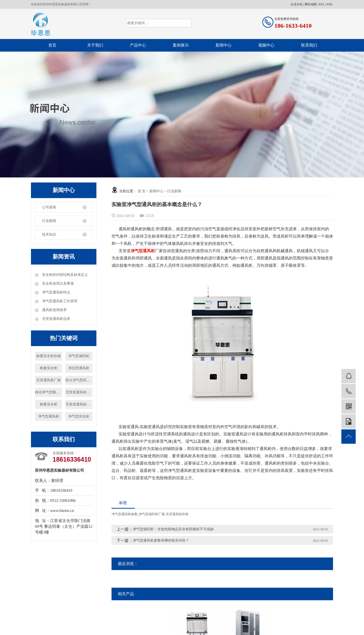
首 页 (142, 191)
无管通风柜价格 (177, 514)
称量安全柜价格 (49, 356)
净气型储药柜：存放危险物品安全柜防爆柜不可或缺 (173, 529)
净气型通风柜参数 (125, 514)
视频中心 (266, 45)
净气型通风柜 (49, 416)
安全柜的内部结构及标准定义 (64, 275)
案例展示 (181, 45)
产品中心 (138, 45)
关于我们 (95, 45)
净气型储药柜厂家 (152, 514)
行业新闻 (49, 221)
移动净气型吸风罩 (48, 392)
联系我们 (309, 45)
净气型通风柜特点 (56, 292)
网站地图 (311, 4)
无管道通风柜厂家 (79, 404)
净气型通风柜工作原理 (59, 301)
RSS (322, 4)
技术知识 (49, 234)
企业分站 (297, 4)
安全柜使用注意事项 (57, 284)
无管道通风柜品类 (56, 319)
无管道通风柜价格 (79, 392)
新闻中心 (224, 45)
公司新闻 (49, 207)
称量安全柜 (49, 368)
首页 (52, 45)
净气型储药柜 (79, 356)
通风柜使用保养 (54, 310)
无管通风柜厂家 (49, 380)
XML (330, 4)
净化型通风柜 (79, 368)
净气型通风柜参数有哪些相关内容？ (161, 540)
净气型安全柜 (79, 416)
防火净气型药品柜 (79, 380)
